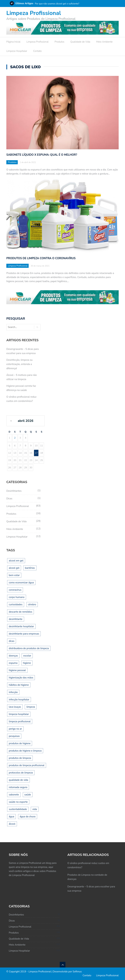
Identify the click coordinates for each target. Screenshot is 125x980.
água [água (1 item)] (11, 817)
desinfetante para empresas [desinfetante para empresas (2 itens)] (24, 634)
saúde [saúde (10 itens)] (28, 795)
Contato (37, 51)
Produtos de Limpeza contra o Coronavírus (41, 258)
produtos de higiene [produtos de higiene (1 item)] (20, 743)
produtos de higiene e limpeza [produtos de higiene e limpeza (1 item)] (25, 751)
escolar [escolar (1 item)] (27, 656)
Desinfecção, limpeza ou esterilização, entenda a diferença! (19, 364)
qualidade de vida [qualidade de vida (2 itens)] (18, 780)
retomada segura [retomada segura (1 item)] (18, 787)
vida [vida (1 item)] (35, 809)
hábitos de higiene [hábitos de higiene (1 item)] (19, 685)
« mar (13, 422)
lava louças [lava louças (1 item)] (15, 707)
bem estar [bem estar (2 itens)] (14, 575)
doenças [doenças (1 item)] (13, 656)
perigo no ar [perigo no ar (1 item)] (15, 729)
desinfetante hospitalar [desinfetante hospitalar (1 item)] (21, 626)
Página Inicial (13, 42)
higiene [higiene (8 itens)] (27, 663)
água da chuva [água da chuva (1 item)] (28, 817)
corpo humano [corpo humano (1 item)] (17, 597)
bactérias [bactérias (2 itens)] (30, 568)
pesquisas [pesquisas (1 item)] (14, 736)
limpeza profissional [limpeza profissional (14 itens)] (20, 721)
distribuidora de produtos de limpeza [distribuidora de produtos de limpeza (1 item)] (29, 648)
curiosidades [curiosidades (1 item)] (16, 604)
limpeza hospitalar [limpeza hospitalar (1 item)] (19, 714)
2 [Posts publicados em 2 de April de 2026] (15, 438)
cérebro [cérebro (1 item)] (32, 604)
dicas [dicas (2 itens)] (12, 641)
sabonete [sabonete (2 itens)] (14, 795)
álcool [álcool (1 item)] (12, 824)
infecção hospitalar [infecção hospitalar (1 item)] (19, 700)
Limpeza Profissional (34, 13)
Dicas (9, 499)
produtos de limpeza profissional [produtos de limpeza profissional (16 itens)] (27, 765)
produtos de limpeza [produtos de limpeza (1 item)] (20, 758)
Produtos (59, 42)
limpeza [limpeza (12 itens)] (31, 707)
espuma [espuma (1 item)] (13, 663)
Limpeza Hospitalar (17, 51)
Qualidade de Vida (80, 42)
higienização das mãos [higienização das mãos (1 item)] (21, 678)
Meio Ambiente (104, 42)
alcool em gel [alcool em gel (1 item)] (16, 561)
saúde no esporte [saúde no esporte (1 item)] (18, 802)
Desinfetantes (14, 491)
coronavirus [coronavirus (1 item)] (15, 590)
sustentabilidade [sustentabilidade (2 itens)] (18, 809)
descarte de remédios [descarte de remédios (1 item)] (21, 612)
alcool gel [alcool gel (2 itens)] (14, 568)
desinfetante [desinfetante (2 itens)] (16, 619)
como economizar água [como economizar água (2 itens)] (21, 583)
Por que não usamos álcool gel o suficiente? (57, 4)
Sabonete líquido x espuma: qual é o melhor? (42, 155)
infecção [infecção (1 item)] (13, 692)
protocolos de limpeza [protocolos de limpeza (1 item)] (21, 773)
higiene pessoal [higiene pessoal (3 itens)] (17, 670)
